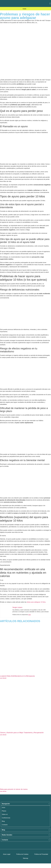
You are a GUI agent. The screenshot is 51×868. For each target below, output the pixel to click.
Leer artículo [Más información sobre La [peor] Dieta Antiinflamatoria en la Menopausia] (3, 678)
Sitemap (26, 858)
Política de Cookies (22, 854)
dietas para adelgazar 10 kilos (36, 602)
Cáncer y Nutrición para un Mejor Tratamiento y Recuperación (22, 733)
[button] (50, 3)
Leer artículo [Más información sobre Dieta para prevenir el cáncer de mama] (3, 791)
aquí (30, 615)
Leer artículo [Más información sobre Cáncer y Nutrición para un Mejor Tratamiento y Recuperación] (3, 735)
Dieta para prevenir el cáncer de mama (14, 789)
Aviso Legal (7, 854)
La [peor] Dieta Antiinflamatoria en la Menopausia (17, 676)
